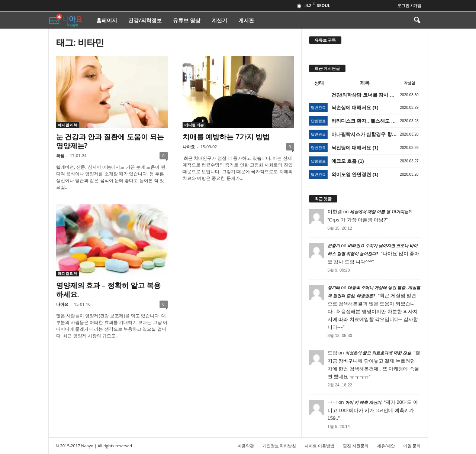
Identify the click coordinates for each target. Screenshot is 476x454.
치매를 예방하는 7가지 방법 (226, 137)
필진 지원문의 (356, 446)
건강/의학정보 (145, 20)
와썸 (60, 155)
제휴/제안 (386, 446)
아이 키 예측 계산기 (363, 402)
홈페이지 (107, 20)
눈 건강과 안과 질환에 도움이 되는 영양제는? (110, 141)
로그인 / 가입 (409, 5)
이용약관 (246, 446)
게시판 (246, 20)
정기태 (334, 288)
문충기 (334, 246)
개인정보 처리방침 (279, 446)
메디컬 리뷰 (68, 125)
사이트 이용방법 (319, 446)
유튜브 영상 (187, 20)
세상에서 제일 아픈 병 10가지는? (380, 212)
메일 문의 (412, 446)
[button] (417, 20)
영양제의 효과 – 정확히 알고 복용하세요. (108, 290)
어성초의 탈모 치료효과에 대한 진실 (378, 353)
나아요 (189, 147)
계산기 (219, 20)
